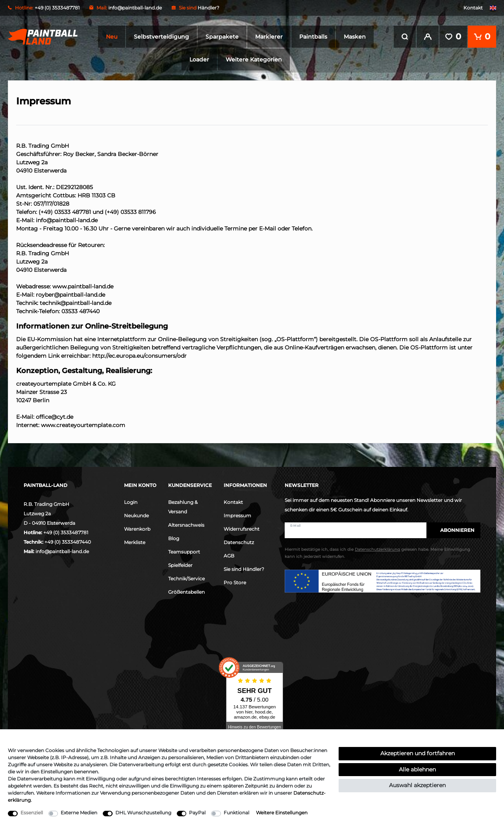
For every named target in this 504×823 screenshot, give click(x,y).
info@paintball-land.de (135, 8)
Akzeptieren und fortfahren (418, 753)
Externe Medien (79, 813)
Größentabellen (186, 590)
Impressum (237, 514)
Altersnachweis (186, 523)
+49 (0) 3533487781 (66, 531)
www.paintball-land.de (83, 285)
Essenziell (32, 813)
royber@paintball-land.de (70, 293)
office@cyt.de (55, 415)
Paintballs (313, 37)
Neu (112, 37)
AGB (229, 554)
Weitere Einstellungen (282, 813)
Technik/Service (186, 577)
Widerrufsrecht (242, 527)
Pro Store (235, 581)
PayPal (197, 813)
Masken (355, 37)
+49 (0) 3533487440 (68, 540)
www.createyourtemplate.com (83, 424)
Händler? (208, 8)
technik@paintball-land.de (76, 301)
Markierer (269, 37)
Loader (199, 59)
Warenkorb (137, 527)
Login (131, 501)
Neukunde (136, 514)
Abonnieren (453, 529)
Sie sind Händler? (244, 568)
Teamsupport (184, 550)
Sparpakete (222, 37)
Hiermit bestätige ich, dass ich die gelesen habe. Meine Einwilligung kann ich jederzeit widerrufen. (377, 552)
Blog (174, 537)
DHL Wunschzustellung (143, 813)
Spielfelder (180, 564)
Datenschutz (239, 541)
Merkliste (135, 541)
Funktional (236, 813)
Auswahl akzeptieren (417, 785)
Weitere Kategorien (254, 59)
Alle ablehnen (417, 769)
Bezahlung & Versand (183, 505)
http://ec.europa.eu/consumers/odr (139, 354)
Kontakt (473, 8)
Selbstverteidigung (161, 37)
